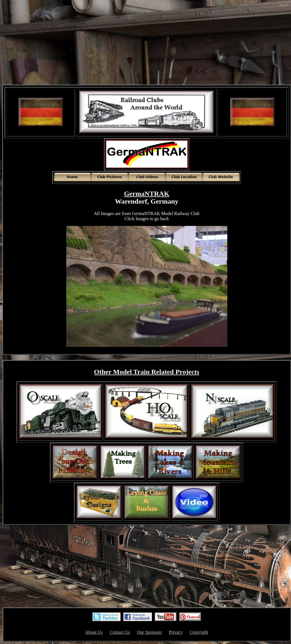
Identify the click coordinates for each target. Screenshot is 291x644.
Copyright (199, 632)
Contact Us (120, 632)
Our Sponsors (150, 632)
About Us (94, 632)
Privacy (176, 632)
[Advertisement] (147, 43)
